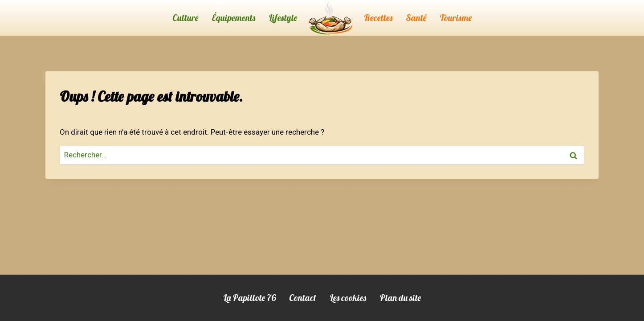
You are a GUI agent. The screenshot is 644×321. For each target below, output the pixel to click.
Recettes (378, 18)
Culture (185, 18)
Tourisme (456, 18)
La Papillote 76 (249, 298)
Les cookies (348, 298)
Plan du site (400, 298)
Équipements (233, 18)
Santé (416, 18)
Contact (303, 298)
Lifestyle (283, 18)
